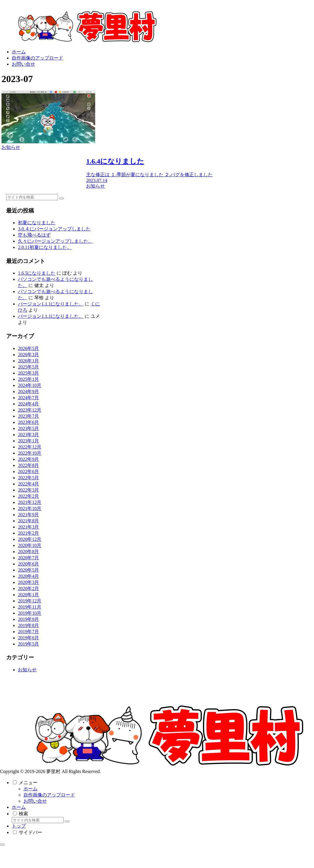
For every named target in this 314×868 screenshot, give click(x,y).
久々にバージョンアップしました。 (55, 241)
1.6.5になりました (37, 273)
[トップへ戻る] (2, 845)
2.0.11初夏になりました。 (45, 247)
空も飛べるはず (34, 235)
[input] (32, 197)
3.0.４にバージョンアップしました (54, 229)
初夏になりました (37, 223)
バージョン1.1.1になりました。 (51, 304)
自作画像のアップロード (49, 795)
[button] (62, 198)
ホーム (30, 789)
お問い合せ (35, 801)
